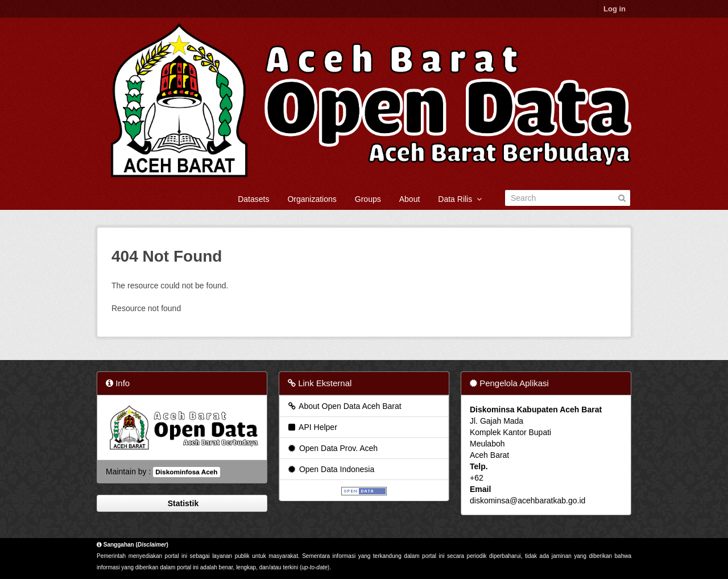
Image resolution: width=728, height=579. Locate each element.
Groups (368, 199)
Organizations (312, 199)
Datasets (253, 199)
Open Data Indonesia (330, 469)
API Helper (312, 427)
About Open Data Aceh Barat (344, 406)
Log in (615, 9)
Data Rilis (460, 199)
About (410, 199)
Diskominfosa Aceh (186, 472)
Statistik (182, 503)
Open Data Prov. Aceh (332, 448)
